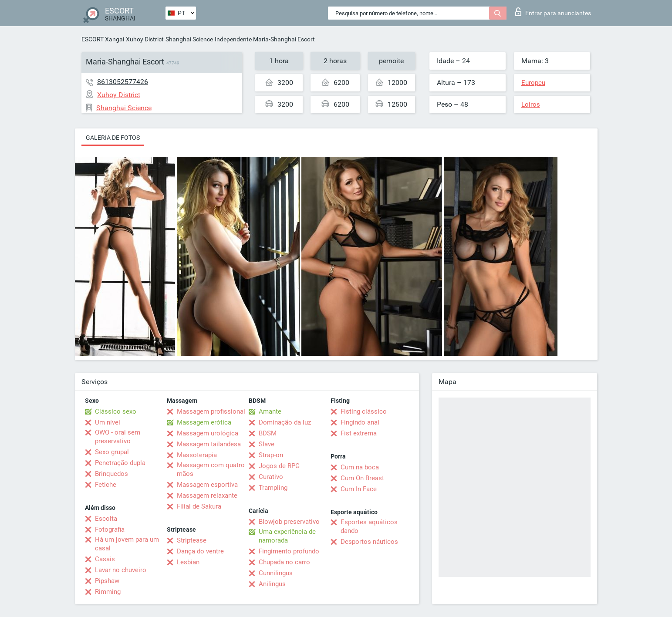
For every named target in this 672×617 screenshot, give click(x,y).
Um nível (108, 422)
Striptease (192, 540)
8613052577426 (123, 82)
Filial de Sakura (199, 506)
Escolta (106, 519)
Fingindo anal (360, 422)
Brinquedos (111, 474)
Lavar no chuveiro (121, 570)
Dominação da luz (285, 422)
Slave (267, 444)
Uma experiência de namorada (287, 536)
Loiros (531, 105)
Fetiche (106, 485)
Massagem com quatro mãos (211, 469)
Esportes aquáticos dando (369, 526)
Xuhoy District (145, 39)
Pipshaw (107, 581)
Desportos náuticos (369, 542)
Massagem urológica (208, 433)
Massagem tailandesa (209, 444)
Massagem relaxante (207, 496)
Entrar (553, 12)
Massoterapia (197, 455)
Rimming (108, 592)
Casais (105, 559)
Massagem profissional (211, 411)
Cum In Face (359, 489)
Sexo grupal (112, 452)
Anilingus (272, 584)
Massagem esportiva (207, 485)
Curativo (271, 477)
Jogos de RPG (279, 466)
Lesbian (188, 562)
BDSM (268, 433)
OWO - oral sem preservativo (118, 437)
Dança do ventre (200, 551)
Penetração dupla (120, 463)
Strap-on (271, 455)
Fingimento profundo (289, 551)
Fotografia (110, 529)
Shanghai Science (189, 39)
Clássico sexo (116, 411)
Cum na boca (360, 467)
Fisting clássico (364, 411)
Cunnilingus (276, 573)
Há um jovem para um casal (127, 544)
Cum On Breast (362, 478)
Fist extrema (359, 433)
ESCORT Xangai (103, 39)
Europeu (533, 83)
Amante (270, 411)
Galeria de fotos (113, 138)
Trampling (273, 488)
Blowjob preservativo (289, 522)
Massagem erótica (204, 422)
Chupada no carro (284, 562)
